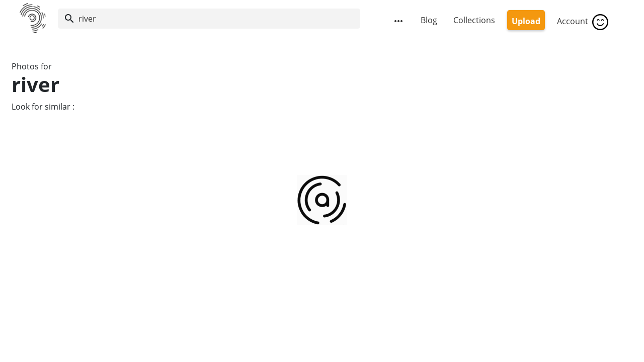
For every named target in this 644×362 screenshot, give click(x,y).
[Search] (209, 19)
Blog (429, 20)
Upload (526, 21)
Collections (474, 20)
